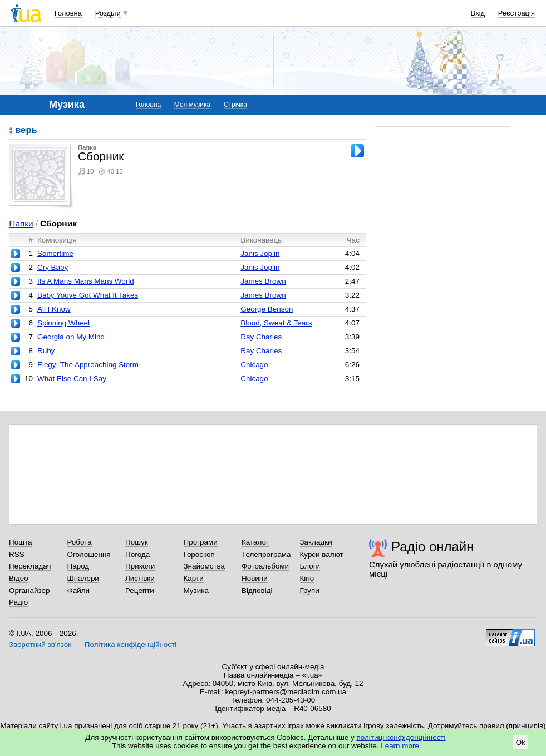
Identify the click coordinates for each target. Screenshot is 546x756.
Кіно (307, 578)
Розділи (108, 13)
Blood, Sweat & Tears (276, 323)
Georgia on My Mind (71, 337)
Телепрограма (266, 554)
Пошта (20, 542)
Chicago (254, 365)
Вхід (478, 13)
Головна (68, 13)
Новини (255, 578)
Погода (137, 554)
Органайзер (29, 591)
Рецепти (140, 591)
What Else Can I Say (72, 379)
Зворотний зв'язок (40, 644)
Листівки (140, 578)
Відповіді (257, 591)
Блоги (310, 566)
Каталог (255, 542)
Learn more (400, 746)
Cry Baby (53, 267)
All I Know (54, 309)
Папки (21, 223)
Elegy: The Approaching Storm (88, 365)
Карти (194, 578)
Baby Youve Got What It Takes (88, 295)
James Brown (263, 281)
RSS (17, 554)
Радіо (18, 602)
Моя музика (192, 105)
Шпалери (83, 578)
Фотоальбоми (265, 566)
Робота (80, 542)
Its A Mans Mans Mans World (86, 281)
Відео (19, 578)
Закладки (316, 542)
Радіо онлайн (433, 547)
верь (26, 130)
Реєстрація (517, 13)
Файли (79, 591)
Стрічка (235, 105)
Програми (201, 542)
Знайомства (205, 566)
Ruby (46, 351)
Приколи (140, 566)
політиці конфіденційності (401, 737)
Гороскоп (199, 554)
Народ (78, 566)
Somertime (55, 253)
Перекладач (30, 566)
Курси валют (322, 554)
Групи (310, 591)
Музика (196, 591)
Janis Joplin (260, 253)
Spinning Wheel (63, 323)
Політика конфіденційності (131, 644)
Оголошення (89, 554)
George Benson (267, 309)
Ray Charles (261, 337)
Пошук (137, 542)
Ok (521, 742)
